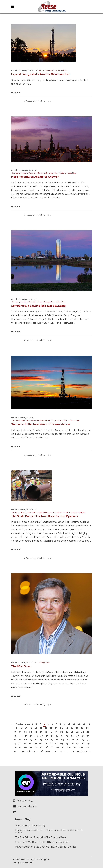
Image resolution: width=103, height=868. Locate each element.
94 (36, 747)
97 (52, 747)
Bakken (15, 512)
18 (31, 728)
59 (88, 736)
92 (26, 747)
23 (56, 728)
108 (41, 751)
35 (41, 732)
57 (78, 736)
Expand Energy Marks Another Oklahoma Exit (40, 74)
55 (67, 736)
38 (56, 732)
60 (15, 740)
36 (46, 732)
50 (42, 736)
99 (63, 747)
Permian (66, 512)
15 (16, 728)
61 (20, 740)
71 (73, 740)
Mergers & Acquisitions (48, 70)
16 (21, 728)
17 (26, 728)
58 (83, 736)
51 (47, 736)
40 (67, 732)
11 (74, 724)
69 (63, 740)
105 (22, 751)
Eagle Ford (25, 420)
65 (41, 740)
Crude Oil (32, 173)
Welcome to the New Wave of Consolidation (40, 424)
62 (25, 740)
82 (51, 743)
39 (62, 732)
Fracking (23, 512)
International (42, 173)
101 (75, 747)
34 (36, 732)
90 (15, 747)
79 (35, 743)
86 (72, 743)
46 (20, 736)
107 (35, 751)
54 (62, 736)
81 (46, 743)
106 (29, 751)
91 (20, 747)
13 (84, 724)
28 (82, 728)
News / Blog (23, 819)
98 (57, 747)
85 (67, 743)
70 (68, 740)
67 (52, 740)
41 (72, 732)
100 (69, 747)
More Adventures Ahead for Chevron (35, 177)
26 (72, 728)
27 (77, 728)
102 (81, 747)
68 (57, 740)
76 (20, 743)
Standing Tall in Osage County (30, 825)
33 (30, 732)
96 (47, 747)
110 (54, 751)
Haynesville (35, 420)
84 (62, 743)
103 (87, 747)
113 (72, 751)
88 (83, 743)
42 (77, 732)
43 (83, 732)
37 (51, 732)
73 (83, 740)
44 (88, 732)
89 (88, 743)
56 (72, 736)
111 (60, 751)
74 (88, 740)
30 (15, 732)
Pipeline (74, 512)
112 (66, 751)
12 (79, 724)
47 (26, 736)
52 (52, 736)
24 (61, 728)
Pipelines (81, 512)
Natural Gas (62, 70)
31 (20, 732)
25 (67, 728)
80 (41, 743)
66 (47, 740)
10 (69, 724)
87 (78, 743)
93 (31, 747)
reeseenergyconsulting (36, 101)
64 (36, 740)
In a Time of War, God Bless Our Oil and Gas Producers (42, 842)
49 (36, 736)
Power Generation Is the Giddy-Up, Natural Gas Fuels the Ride (46, 847)
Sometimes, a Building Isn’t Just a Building (38, 306)
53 (57, 736)
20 (41, 728)
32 (25, 732)
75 (15, 743)
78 (30, 743)
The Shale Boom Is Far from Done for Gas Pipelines (45, 516)
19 (36, 728)
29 (87, 728)
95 (41, 747)
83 (56, 743)
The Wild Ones (21, 666)
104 (16, 751)
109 (48, 751)
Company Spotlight (20, 173)
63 (31, 740)
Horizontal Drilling (34, 512)
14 (89, 724)
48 (31, 736)
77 (25, 743)
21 (46, 728)
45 (15, 736)
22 (51, 728)
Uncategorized (44, 663)
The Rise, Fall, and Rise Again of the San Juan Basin (40, 837)
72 (78, 740)
